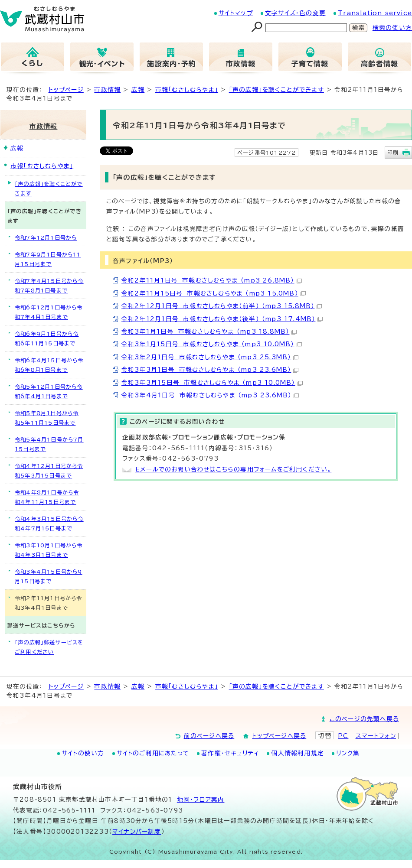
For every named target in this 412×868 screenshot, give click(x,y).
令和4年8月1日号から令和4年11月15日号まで (47, 497)
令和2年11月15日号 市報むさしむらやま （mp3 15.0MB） (214, 293)
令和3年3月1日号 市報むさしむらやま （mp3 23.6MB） (210, 370)
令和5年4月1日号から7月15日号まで (49, 444)
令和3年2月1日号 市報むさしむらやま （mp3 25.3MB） (210, 357)
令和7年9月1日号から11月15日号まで (48, 259)
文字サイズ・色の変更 (295, 13)
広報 (138, 90)
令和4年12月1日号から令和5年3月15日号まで (49, 471)
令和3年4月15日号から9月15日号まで (49, 576)
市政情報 (107, 90)
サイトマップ (236, 13)
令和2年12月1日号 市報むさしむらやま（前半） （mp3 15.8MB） (222, 306)
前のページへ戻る (209, 736)
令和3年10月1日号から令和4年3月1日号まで (49, 550)
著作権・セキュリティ (230, 753)
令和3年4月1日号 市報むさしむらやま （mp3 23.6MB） (210, 395)
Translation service (375, 13)
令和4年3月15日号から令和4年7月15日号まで (49, 523)
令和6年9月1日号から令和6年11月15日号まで (47, 338)
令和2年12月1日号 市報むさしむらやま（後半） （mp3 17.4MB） (222, 319)
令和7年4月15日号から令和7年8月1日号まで (49, 286)
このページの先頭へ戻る (364, 719)
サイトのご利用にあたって (153, 753)
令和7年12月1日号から (46, 237)
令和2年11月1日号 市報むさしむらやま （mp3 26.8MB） (212, 280)
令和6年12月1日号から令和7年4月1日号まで (49, 312)
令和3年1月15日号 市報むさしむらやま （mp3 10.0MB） (212, 344)
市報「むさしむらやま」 (187, 90)
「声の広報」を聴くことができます (276, 90)
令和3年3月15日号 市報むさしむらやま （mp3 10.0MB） (212, 383)
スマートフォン (376, 736)
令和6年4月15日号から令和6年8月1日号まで (49, 365)
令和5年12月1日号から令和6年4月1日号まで (49, 391)
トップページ (66, 90)
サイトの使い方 (83, 753)
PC (343, 736)
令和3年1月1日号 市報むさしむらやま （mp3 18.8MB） (209, 332)
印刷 (393, 153)
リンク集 (348, 753)
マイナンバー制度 (137, 832)
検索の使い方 (392, 28)
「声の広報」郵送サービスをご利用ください (49, 647)
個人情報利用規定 (298, 753)
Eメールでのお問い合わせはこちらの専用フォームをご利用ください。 (233, 469)
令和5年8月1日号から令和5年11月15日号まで (47, 418)
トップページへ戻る (279, 736)
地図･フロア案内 (201, 800)
